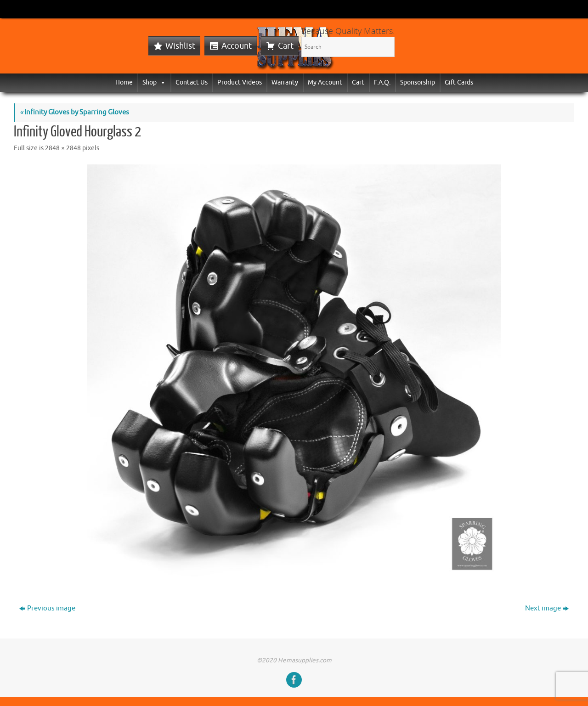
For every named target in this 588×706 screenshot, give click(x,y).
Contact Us (192, 82)
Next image (547, 608)
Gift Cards (459, 82)
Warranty (285, 82)
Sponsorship (418, 82)
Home (124, 82)
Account (237, 46)
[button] (161, 82)
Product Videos (240, 82)
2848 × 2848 (63, 148)
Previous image (47, 608)
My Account (325, 82)
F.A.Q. (382, 82)
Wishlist (180, 46)
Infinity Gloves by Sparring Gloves (74, 112)
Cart (286, 46)
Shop (154, 82)
